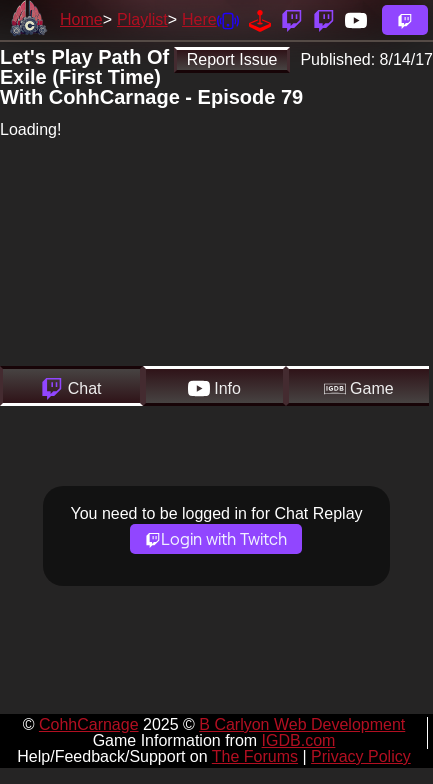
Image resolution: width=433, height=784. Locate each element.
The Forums (255, 756)
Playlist (142, 19)
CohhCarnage (89, 724)
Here (199, 19)
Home (81, 19)
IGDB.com (299, 740)
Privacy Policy (361, 756)
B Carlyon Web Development (302, 724)
